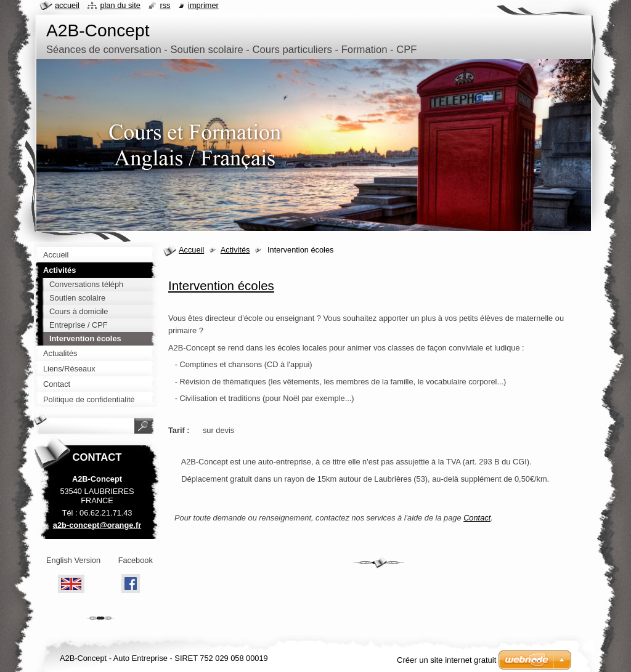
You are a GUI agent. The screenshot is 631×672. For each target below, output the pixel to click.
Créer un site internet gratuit (446, 660)
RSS (165, 5)
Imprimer (203, 5)
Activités (235, 250)
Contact (477, 518)
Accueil (191, 250)
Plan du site (120, 5)
